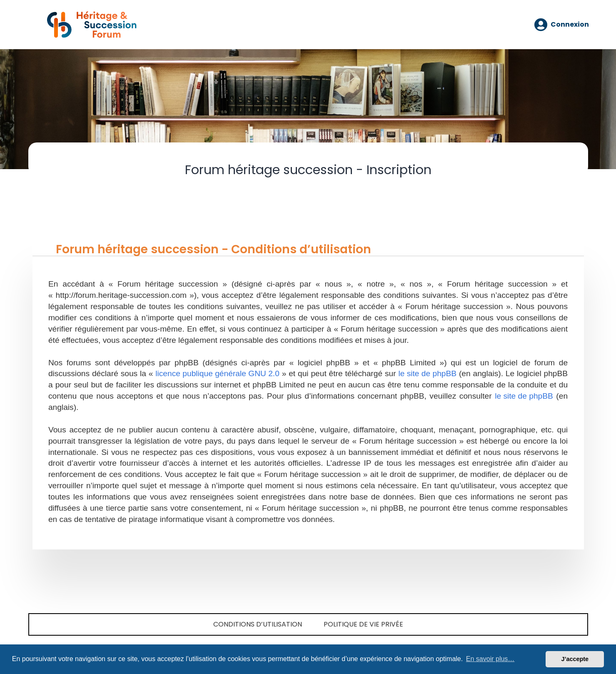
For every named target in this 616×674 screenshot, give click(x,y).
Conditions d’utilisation (258, 624)
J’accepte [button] (575, 659)
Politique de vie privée (363, 624)
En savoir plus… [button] (490, 659)
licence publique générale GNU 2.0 (217, 373)
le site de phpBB (427, 373)
